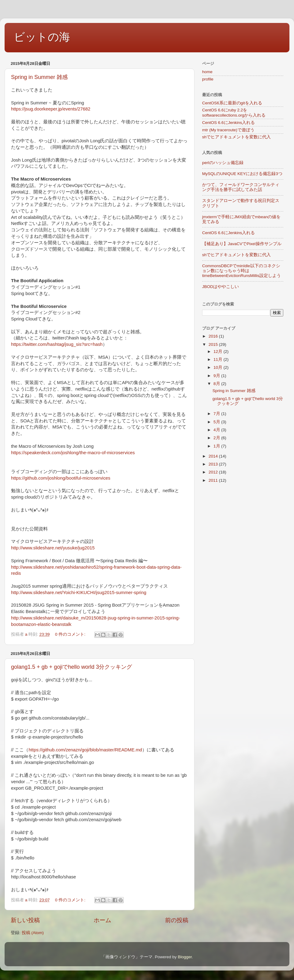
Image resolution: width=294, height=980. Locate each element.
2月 (217, 438)
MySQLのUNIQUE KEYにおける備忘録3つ (242, 174)
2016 (214, 336)
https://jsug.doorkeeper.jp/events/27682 (51, 109)
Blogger (185, 957)
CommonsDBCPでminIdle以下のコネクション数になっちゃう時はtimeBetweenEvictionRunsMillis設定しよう (241, 271)
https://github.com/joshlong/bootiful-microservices (61, 478)
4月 (217, 430)
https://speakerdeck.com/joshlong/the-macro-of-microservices (73, 453)
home (207, 72)
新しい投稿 (25, 920)
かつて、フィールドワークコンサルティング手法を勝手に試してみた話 (241, 187)
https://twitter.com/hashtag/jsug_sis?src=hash (57, 344)
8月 (217, 384)
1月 (217, 446)
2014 (214, 456)
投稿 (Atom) (33, 933)
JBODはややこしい (221, 287)
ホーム (102, 920)
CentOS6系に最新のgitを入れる (232, 103)
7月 (217, 414)
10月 (219, 367)
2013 (214, 464)
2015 (214, 344)
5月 (217, 422)
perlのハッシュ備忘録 (223, 163)
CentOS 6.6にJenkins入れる (228, 123)
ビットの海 (42, 37)
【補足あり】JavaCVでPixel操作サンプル (242, 244)
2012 (214, 472)
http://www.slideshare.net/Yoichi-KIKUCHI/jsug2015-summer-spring (79, 593)
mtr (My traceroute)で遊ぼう (228, 130)
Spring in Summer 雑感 (39, 77)
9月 (217, 376)
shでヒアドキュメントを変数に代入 (236, 137)
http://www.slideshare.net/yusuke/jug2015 (53, 548)
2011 (214, 480)
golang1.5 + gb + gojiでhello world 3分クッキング (72, 667)
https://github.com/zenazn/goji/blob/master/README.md (85, 750)
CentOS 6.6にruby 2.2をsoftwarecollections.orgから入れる (234, 112)
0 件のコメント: (71, 634)
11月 (219, 359)
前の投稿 (177, 920)
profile (208, 79)
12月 (219, 352)
